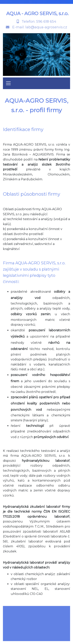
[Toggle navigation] (8, 83)
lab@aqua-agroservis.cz (46, 27)
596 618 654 (46, 22)
